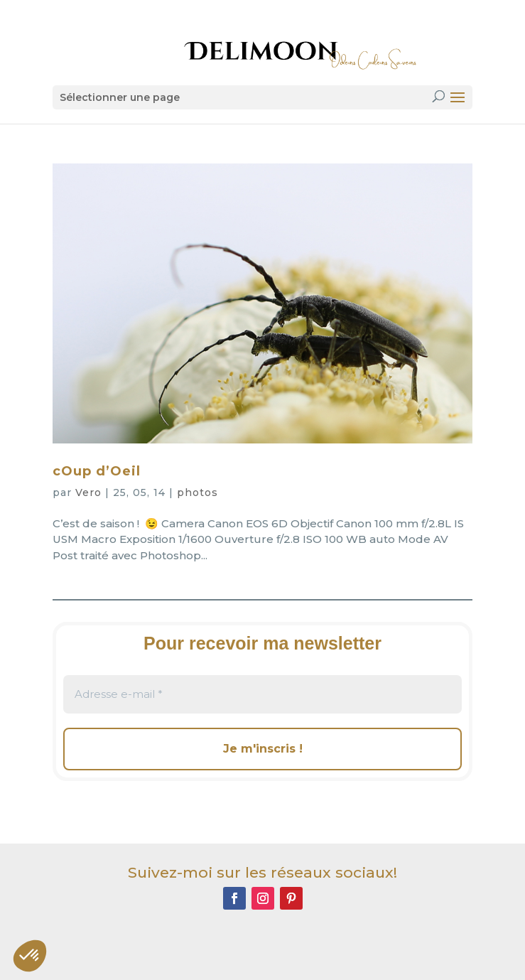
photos (197, 492)
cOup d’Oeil (97, 471)
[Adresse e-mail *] (262, 695)
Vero (88, 492)
